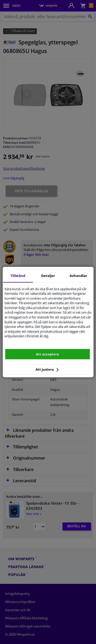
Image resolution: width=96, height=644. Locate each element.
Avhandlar (78, 276)
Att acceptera (47, 354)
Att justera (47, 369)
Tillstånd (18, 276)
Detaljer (48, 276)
